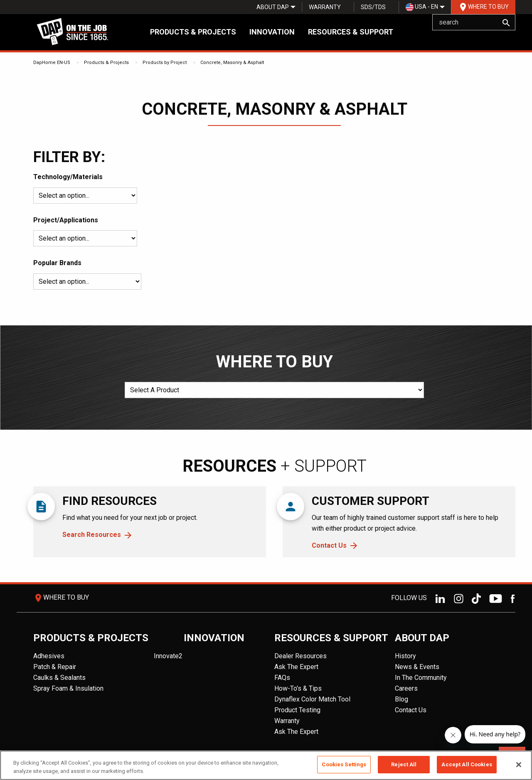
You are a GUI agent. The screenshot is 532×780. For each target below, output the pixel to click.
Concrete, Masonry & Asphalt (232, 63)
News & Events (417, 667)
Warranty (325, 7)
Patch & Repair (55, 667)
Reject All (404, 764)
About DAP (273, 7)
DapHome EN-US (52, 63)
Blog (401, 699)
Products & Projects (193, 32)
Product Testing (297, 710)
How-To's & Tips (298, 688)
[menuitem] (273, 7)
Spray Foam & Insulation (68, 688)
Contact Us (329, 545)
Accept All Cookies (467, 764)
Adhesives (49, 656)
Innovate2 (168, 656)
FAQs (282, 678)
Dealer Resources (300, 656)
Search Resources (92, 535)
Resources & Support (351, 32)
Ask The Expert (296, 667)
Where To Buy (483, 7)
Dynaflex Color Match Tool (312, 699)
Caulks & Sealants (59, 678)
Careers (406, 688)
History (405, 656)
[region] (266, 765)
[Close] (519, 765)
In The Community (421, 678)
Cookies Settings (344, 764)
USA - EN (422, 7)
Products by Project (165, 63)
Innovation (272, 32)
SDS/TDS (373, 7)
